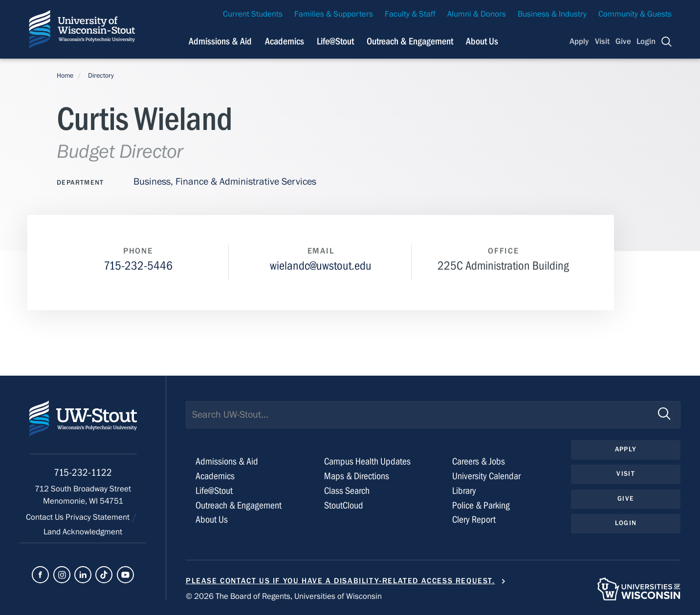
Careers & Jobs (479, 461)
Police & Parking (481, 505)
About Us (482, 41)
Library (464, 491)
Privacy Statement (98, 517)
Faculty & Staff (410, 14)
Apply (579, 42)
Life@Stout (214, 491)
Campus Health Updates (367, 461)
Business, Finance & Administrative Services (225, 181)
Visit (602, 42)
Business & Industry (552, 14)
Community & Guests (635, 14)
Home (65, 76)
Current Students (253, 14)
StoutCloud (344, 505)
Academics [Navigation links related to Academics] (284, 41)
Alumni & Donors (477, 14)
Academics (215, 476)
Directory (101, 76)
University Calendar (486, 476)
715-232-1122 (83, 473)
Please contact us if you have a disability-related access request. (340, 581)
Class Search (347, 491)
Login (646, 42)
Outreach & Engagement (239, 505)
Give (623, 42)
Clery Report (474, 520)
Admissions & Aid (227, 461)
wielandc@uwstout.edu (321, 266)
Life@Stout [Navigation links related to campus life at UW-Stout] (335, 41)
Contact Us (46, 517)
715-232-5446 (138, 266)
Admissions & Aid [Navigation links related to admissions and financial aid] (220, 41)
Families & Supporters (334, 14)
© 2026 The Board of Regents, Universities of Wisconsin (284, 596)
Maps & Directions (357, 476)
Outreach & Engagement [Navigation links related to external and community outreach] (410, 41)
